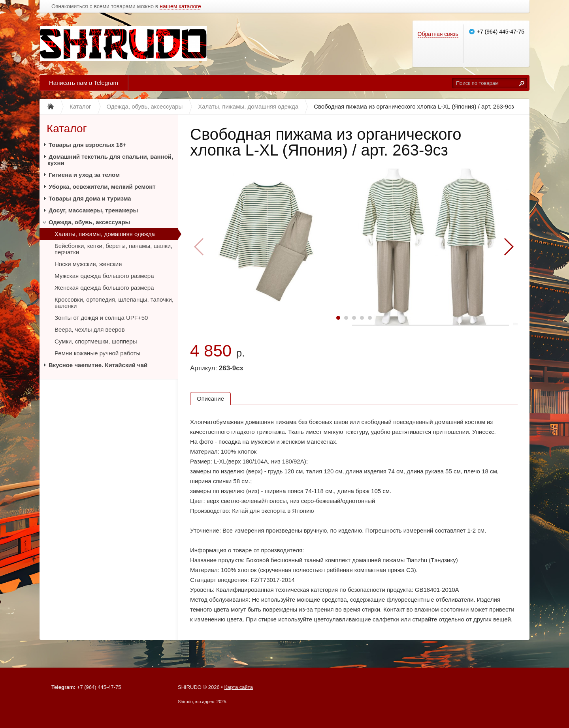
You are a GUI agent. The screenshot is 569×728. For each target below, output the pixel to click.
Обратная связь (438, 34)
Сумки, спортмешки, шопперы (96, 341)
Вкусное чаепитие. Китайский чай (98, 365)
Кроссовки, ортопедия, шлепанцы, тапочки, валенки (114, 303)
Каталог (67, 129)
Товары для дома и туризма (90, 198)
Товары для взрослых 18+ (87, 145)
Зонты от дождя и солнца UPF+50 (101, 318)
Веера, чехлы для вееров (90, 329)
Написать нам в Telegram (84, 83)
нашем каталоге (180, 7)
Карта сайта (238, 687)
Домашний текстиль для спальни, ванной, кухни (110, 160)
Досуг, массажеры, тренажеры (93, 210)
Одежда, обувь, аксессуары (89, 222)
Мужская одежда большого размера (104, 276)
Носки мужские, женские (88, 264)
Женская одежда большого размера (104, 288)
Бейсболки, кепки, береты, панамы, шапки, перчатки (113, 249)
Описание (210, 399)
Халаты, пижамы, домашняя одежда (105, 234)
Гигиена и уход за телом (84, 175)
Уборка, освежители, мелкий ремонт (102, 187)
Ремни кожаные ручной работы (97, 353)
